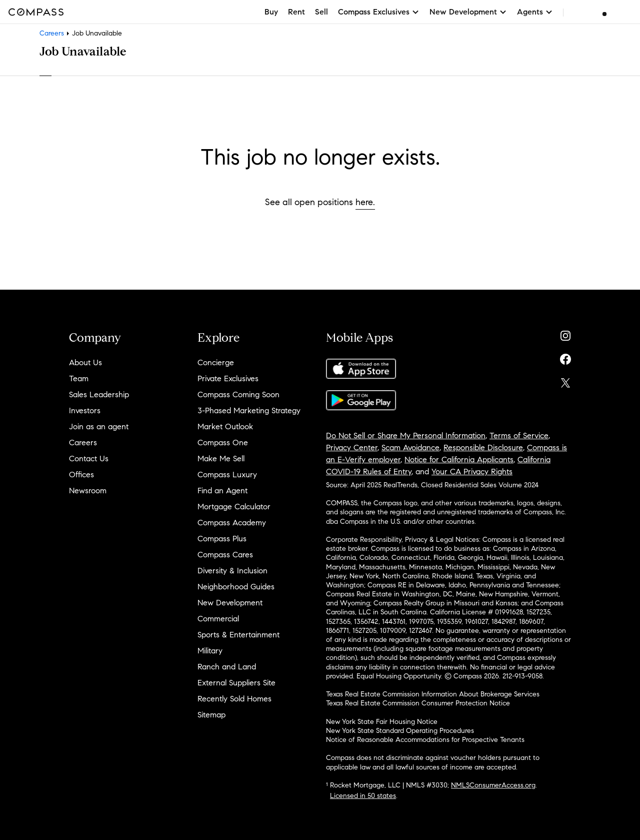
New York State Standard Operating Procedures (400, 731)
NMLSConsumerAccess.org (493, 785)
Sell (321, 12)
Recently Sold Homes (234, 699)
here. (365, 202)
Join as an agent (99, 427)
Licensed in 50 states (363, 796)
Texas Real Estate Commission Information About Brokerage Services (433, 694)
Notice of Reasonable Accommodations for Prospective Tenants (425, 740)
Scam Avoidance (410, 448)
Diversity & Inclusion (232, 571)
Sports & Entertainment (238, 635)
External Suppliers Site (236, 683)
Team (79, 378)
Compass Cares (225, 555)
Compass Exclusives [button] (379, 12)
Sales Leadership (99, 394)
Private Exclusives (228, 378)
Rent (296, 12)
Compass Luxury (227, 475)
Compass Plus (222, 539)
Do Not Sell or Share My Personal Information (406, 436)
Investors (85, 410)
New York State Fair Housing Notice (382, 722)
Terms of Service (519, 436)
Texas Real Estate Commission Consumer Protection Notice (418, 703)
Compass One (223, 443)
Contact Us (89, 459)
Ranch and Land (227, 667)
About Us (85, 362)
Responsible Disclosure (483, 448)
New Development (230, 603)
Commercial (218, 619)
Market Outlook (225, 427)
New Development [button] (468, 12)
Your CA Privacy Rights (472, 472)
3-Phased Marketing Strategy (249, 410)
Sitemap (211, 715)
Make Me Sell (221, 459)
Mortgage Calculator (234, 507)
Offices (81, 475)
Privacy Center (352, 448)
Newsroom (88, 491)
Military (210, 651)
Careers (52, 33)
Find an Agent (222, 491)
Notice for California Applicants (459, 460)
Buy (271, 12)
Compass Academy (232, 523)
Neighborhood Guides (236, 587)
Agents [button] (535, 12)
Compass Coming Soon (238, 394)
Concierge (216, 362)
